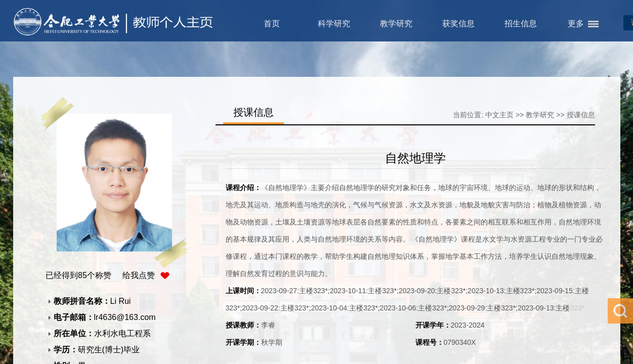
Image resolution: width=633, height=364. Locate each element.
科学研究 (334, 24)
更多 (576, 24)
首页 (272, 24)
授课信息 (581, 115)
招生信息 (521, 24)
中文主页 (499, 115)
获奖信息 (458, 24)
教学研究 (396, 24)
